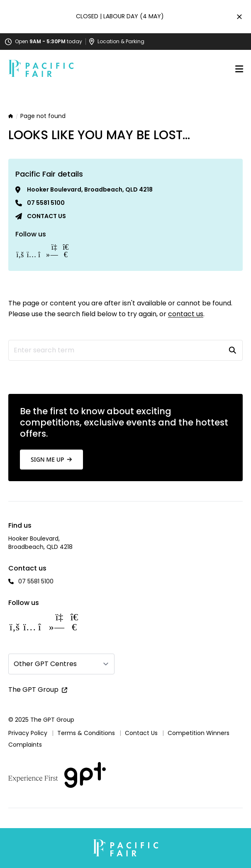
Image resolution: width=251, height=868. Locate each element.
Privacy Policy (28, 733)
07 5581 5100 (46, 203)
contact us (186, 314)
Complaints (25, 745)
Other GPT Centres (45, 664)
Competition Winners (199, 733)
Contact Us (141, 733)
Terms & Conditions (86, 733)
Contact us (46, 216)
